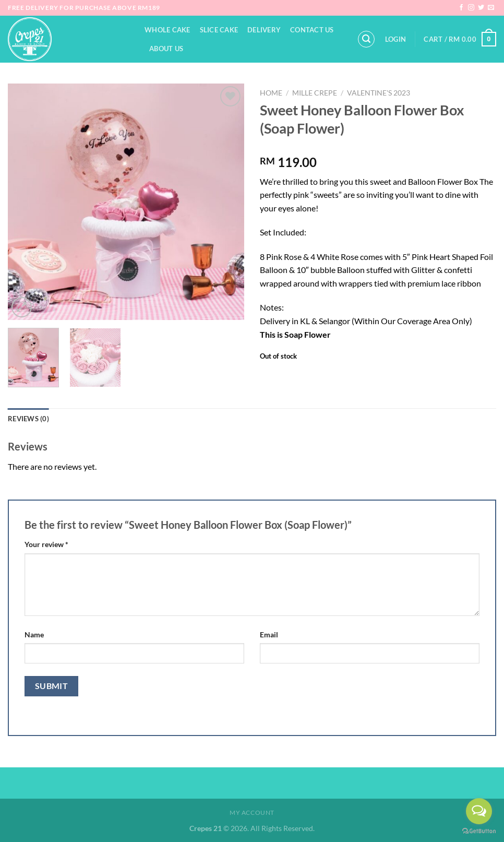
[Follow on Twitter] (481, 8)
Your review (46, 544)
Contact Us (312, 30)
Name (34, 635)
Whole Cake (167, 30)
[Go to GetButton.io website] (479, 831)
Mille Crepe (315, 93)
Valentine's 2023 (379, 93)
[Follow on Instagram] (471, 8)
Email (269, 635)
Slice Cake (219, 30)
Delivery (264, 30)
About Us (166, 49)
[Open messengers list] (479, 811)
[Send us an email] (491, 8)
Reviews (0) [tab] (28, 419)
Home (271, 93)
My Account (252, 813)
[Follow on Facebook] (461, 8)
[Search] (366, 39)
